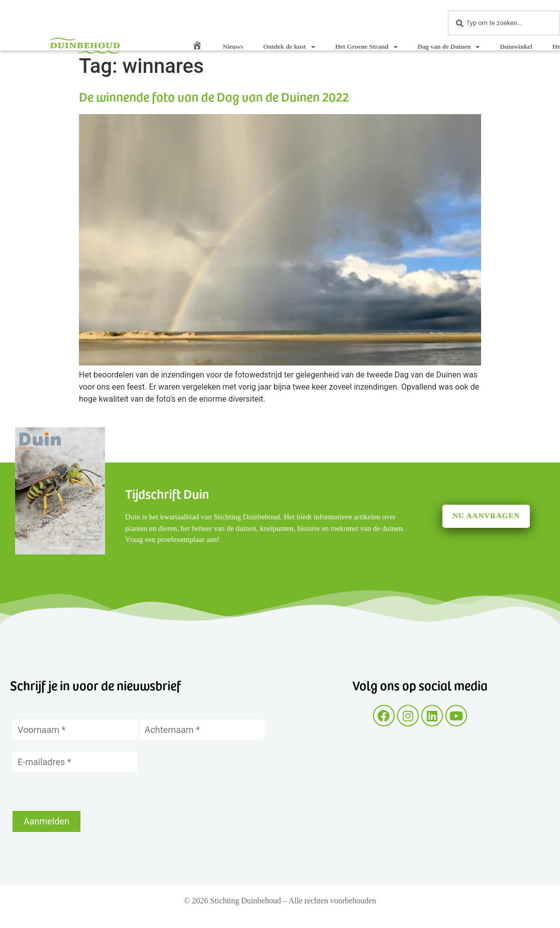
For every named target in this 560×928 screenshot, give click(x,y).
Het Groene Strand (366, 47)
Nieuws (233, 47)
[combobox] (504, 23)
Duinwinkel (516, 47)
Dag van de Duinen (449, 47)
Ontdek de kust (289, 47)
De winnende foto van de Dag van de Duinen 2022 (214, 96)
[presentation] (89, 791)
